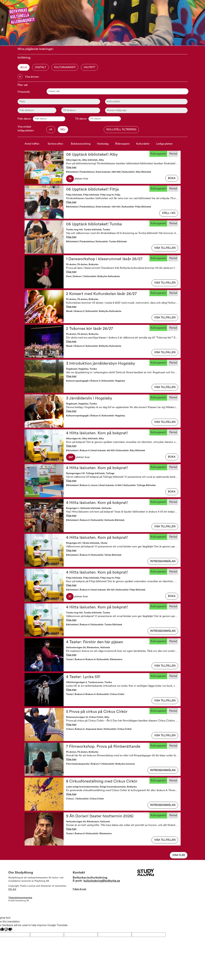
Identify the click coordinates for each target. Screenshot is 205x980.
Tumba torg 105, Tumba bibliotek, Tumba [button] (88, 230)
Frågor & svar (80, 889)
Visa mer (71, 167)
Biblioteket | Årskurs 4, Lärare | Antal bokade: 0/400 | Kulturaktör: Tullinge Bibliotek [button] (111, 485)
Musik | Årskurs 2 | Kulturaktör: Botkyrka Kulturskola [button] (94, 311)
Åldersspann (122, 144)
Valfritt (89, 67)
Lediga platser (164, 144)
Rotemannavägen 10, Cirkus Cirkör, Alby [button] (88, 717)
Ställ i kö (169, 213)
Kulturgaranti (65, 67)
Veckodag (103, 144)
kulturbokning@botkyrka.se (102, 881)
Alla (24, 67)
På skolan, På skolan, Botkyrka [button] (82, 264)
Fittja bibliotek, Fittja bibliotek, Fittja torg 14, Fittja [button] (93, 195)
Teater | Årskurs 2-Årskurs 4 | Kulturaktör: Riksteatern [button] (94, 659)
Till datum (81, 119)
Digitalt (41, 67)
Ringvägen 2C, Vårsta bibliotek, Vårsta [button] (87, 543)
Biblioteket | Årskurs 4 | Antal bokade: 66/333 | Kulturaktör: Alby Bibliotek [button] (106, 451)
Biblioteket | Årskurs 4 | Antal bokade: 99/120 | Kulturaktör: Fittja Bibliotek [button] (106, 590)
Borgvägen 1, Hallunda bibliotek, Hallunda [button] (89, 508)
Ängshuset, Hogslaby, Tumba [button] (82, 369)
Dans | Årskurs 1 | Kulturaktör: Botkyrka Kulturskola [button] (93, 276)
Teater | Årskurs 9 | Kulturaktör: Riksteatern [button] (89, 834)
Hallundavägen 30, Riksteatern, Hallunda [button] (88, 648)
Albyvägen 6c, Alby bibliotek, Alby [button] (85, 160)
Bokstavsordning (81, 144)
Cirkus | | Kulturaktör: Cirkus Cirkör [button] (85, 799)
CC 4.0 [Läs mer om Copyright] (12, 889)
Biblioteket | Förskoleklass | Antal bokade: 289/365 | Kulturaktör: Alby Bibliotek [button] (109, 172)
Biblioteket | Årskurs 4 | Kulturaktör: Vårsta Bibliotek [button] (94, 555)
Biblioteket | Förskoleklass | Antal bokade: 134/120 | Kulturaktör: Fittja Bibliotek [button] (109, 207)
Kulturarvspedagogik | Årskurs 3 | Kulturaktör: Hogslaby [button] (96, 381)
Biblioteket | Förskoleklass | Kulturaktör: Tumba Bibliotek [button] (96, 242)
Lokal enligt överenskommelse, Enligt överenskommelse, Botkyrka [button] (101, 787)
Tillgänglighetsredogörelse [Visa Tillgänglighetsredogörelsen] (20, 898)
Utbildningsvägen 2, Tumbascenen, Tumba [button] (89, 682)
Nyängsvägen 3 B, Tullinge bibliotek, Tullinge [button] (90, 473)
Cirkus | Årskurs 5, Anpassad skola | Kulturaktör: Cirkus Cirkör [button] (99, 729)
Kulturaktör (143, 144)
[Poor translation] (8, 930)
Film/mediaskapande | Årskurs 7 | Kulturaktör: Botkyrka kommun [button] (101, 764)
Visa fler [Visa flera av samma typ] (179, 855)
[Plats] (59, 102)
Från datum (24, 119)
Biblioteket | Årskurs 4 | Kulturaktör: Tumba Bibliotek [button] (94, 625)
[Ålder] (37, 110)
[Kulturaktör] (146, 102)
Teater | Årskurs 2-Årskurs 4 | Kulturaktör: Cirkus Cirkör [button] (95, 694)
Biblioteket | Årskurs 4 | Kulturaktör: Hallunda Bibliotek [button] (95, 520)
